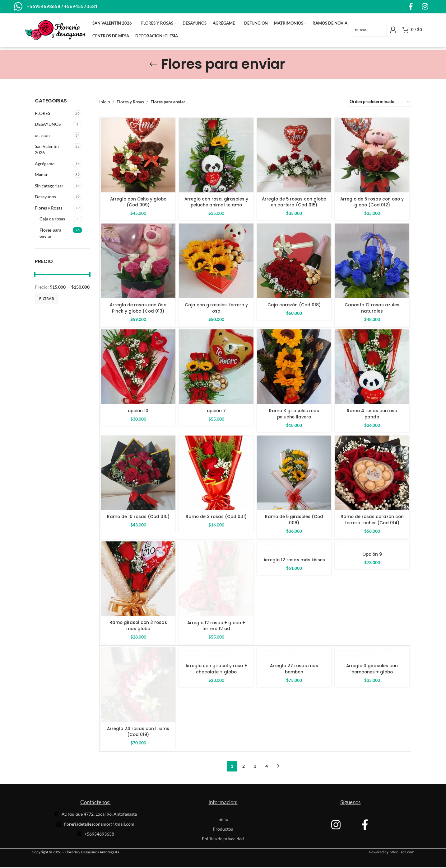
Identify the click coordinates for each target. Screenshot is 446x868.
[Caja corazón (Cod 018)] (294, 262)
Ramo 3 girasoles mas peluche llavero (294, 414)
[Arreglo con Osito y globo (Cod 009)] (138, 156)
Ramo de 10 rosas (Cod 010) (138, 517)
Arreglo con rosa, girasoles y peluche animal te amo (216, 202)
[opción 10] (138, 367)
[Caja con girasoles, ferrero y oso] (216, 262)
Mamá (41, 175)
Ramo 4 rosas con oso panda (372, 414)
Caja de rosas (52, 219)
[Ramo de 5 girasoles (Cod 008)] (294, 473)
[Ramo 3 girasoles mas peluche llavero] (294, 367)
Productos (223, 830)
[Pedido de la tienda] (380, 103)
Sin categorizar (49, 186)
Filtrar (47, 299)
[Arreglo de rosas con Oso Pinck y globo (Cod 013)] (138, 262)
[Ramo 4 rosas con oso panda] (372, 367)
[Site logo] (55, 30)
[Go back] (153, 65)
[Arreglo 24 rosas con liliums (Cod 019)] (138, 685)
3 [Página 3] (255, 767)
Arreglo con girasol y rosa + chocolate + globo (216, 732)
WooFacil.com (402, 853)
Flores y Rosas (49, 208)
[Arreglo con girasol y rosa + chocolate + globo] (216, 685)
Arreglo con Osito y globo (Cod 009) (138, 202)
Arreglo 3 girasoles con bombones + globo (372, 732)
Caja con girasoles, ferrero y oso (216, 309)
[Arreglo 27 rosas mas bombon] (294, 685)
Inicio (105, 102)
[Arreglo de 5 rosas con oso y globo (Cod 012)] (372, 156)
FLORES (42, 113)
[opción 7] (216, 367)
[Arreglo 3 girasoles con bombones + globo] (372, 685)
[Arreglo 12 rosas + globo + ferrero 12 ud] (216, 579)
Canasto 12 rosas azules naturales (372, 309)
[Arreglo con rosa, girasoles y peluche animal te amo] (216, 156)
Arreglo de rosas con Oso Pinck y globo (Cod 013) (138, 309)
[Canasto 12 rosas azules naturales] (372, 262)
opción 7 (216, 411)
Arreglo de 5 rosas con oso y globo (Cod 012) (372, 202)
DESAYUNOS (48, 125)
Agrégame (45, 164)
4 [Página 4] (267, 767)
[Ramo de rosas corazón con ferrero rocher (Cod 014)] (372, 473)
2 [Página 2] (244, 767)
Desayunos (45, 197)
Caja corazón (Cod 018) (294, 305)
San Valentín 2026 (47, 150)
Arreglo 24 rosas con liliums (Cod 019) (138, 732)
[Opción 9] (372, 579)
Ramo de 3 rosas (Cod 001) (216, 517)
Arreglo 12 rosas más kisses (294, 623)
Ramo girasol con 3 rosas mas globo (138, 626)
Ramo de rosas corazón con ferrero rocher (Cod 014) (372, 520)
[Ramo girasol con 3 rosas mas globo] (138, 579)
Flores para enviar (50, 234)
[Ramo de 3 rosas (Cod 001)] (216, 473)
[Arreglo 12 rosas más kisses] (294, 579)
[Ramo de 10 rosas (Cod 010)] (138, 473)
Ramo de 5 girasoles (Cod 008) (294, 520)
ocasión (42, 136)
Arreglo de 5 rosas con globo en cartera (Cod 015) (294, 202)
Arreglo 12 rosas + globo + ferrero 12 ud (216, 626)
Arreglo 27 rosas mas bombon (294, 732)
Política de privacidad (223, 839)
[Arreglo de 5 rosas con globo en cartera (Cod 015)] (294, 156)
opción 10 (138, 411)
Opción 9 (372, 623)
